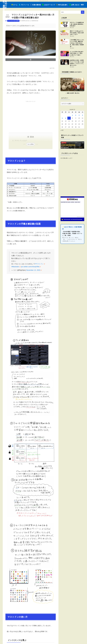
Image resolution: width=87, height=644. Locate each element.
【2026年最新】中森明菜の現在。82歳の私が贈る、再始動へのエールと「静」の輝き (72, 234)
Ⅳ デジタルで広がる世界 (13, 21)
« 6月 (62, 130)
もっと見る (31, 144)
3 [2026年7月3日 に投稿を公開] (79, 115)
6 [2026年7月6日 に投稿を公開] (66, 118)
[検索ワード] (72, 12)
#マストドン (40, 264)
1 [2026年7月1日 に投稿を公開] (72, 115)
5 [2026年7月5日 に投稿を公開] (62, 118)
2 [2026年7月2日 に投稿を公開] (76, 115)
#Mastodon (16, 267)
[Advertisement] (31, 115)
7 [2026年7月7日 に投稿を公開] (69, 118)
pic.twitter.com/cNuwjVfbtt (31, 267)
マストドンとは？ (21, 141)
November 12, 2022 (34, 270)
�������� (80, 217)
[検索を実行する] (83, 12)
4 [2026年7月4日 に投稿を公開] (82, 115)
